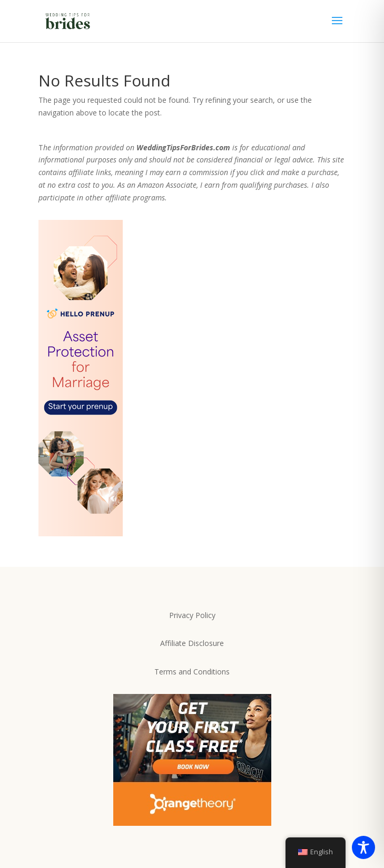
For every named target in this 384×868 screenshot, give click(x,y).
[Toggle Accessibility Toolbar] (363, 847)
